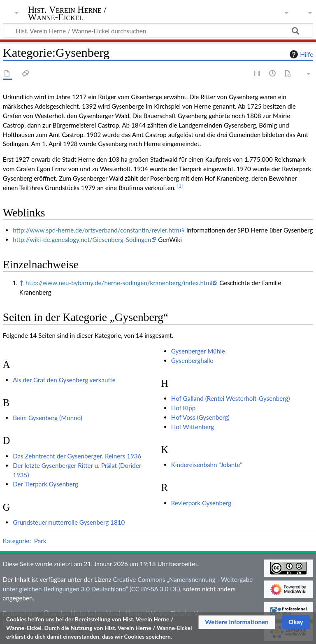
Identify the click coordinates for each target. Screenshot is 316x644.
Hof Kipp (183, 408)
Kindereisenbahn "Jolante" (207, 465)
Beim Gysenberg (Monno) (48, 418)
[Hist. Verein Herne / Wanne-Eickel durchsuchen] (158, 30)
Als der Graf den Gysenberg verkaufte (64, 380)
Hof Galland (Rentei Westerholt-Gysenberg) (231, 398)
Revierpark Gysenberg (201, 503)
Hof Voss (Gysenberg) (200, 417)
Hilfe (300, 54)
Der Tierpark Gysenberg (45, 484)
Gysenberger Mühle (198, 351)
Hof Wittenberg (193, 427)
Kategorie (16, 541)
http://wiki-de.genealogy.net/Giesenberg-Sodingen (82, 239)
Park (40, 541)
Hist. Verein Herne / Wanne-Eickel (67, 14)
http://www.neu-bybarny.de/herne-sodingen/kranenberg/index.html (119, 283)
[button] (237, 622)
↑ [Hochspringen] (22, 283)
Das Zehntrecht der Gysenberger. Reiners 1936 (77, 456)
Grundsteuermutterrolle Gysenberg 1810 (69, 522)
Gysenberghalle (192, 360)
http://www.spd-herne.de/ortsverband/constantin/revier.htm (96, 230)
